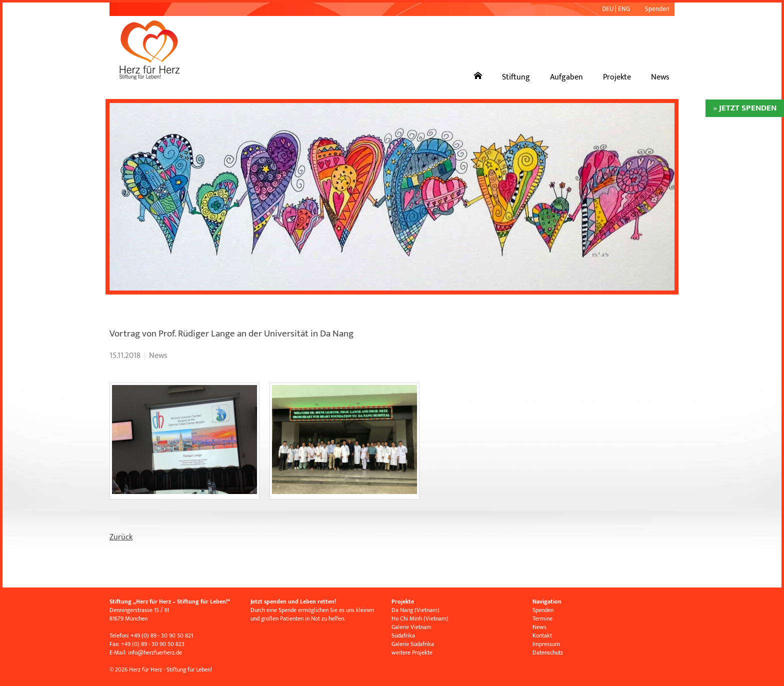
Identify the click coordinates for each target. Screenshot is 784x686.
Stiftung (516, 77)
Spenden (657, 9)
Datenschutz (548, 652)
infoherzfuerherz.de (155, 652)
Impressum (546, 644)
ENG (624, 9)
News (660, 77)
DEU (608, 9)
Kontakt (542, 635)
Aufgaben (566, 77)
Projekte (617, 77)
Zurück (121, 537)
